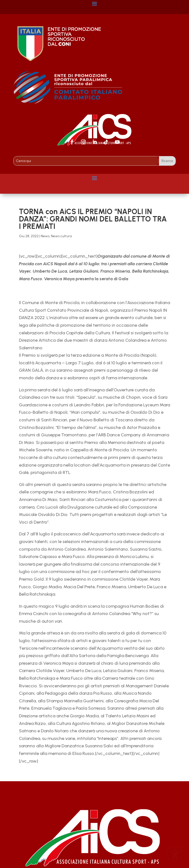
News (45, 236)
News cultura (61, 236)
